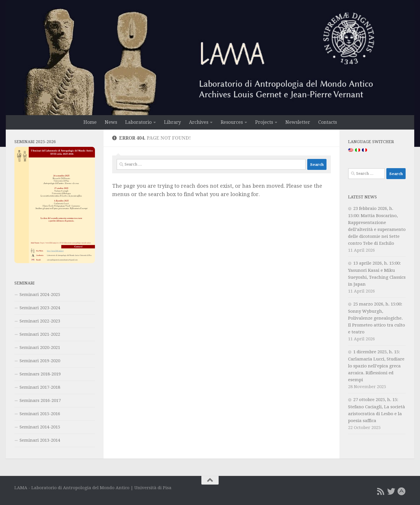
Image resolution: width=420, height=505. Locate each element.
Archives (199, 122)
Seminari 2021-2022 (40, 334)
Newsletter (298, 122)
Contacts (328, 122)
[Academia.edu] (402, 491)
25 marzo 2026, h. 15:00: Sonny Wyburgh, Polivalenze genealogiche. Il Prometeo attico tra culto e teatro (377, 318)
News (111, 122)
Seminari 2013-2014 (40, 440)
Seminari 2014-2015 (40, 427)
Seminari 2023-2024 (40, 308)
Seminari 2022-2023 (40, 321)
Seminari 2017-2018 (40, 387)
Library (172, 122)
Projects (264, 122)
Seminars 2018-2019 (40, 374)
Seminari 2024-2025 (40, 295)
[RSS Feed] (381, 491)
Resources (232, 122)
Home (90, 122)
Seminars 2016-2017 (40, 400)
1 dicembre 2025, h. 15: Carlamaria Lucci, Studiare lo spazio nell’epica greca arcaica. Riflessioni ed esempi (376, 366)
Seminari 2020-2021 (40, 348)
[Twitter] (391, 491)
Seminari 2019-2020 (40, 361)
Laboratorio (138, 122)
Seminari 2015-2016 (40, 414)
